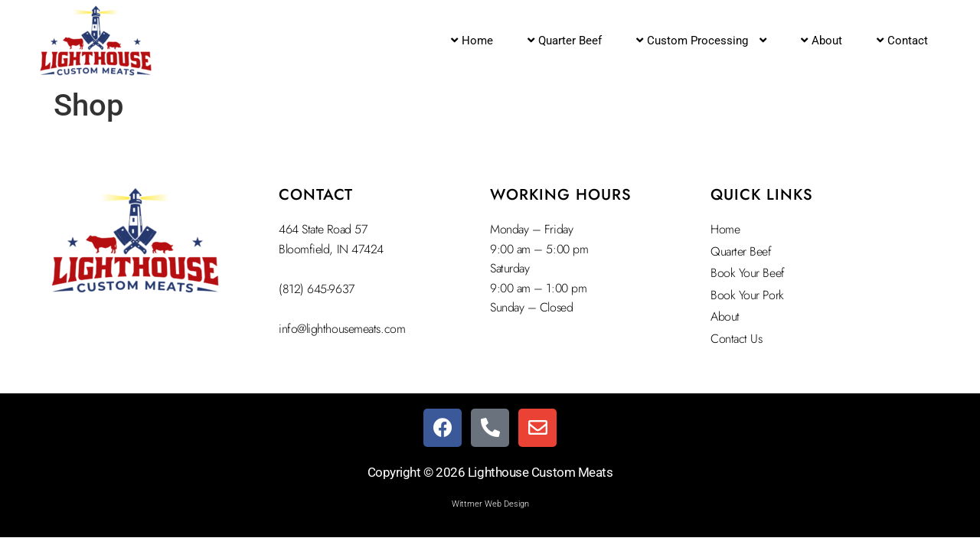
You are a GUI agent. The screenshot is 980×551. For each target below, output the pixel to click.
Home (472, 41)
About (822, 41)
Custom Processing (701, 41)
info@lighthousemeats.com (342, 329)
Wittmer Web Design (490, 504)
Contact (902, 41)
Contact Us (737, 339)
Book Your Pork (747, 295)
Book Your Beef (748, 273)
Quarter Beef (565, 41)
